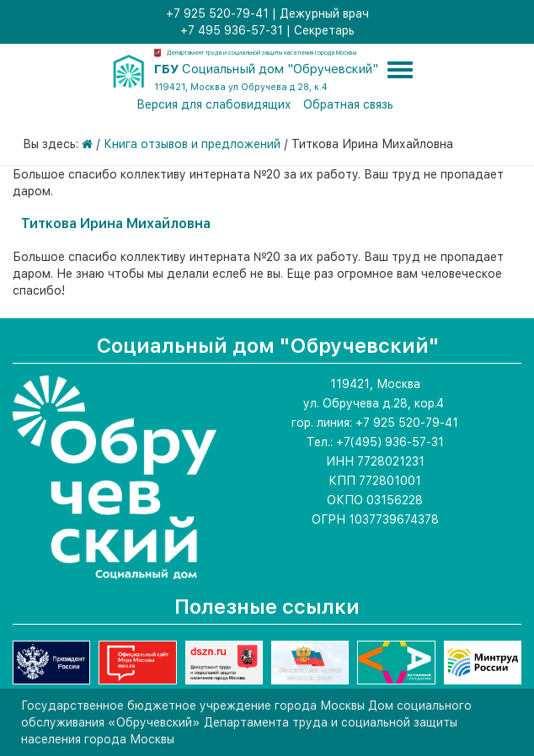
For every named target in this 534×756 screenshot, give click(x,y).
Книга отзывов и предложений (192, 144)
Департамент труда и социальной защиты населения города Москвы (262, 53)
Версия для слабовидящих (214, 104)
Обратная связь (348, 104)
